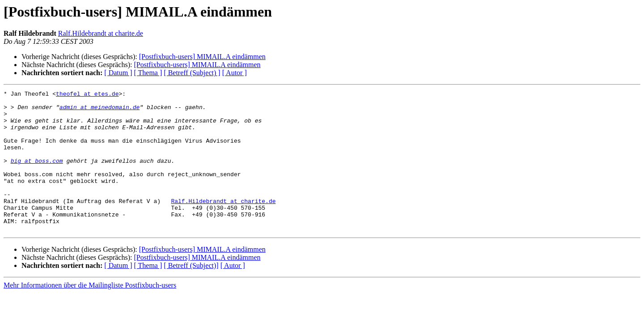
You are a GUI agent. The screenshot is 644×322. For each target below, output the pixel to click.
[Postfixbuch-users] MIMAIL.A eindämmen (202, 57)
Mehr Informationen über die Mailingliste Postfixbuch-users (90, 313)
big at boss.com (37, 175)
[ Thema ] (148, 73)
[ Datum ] (118, 73)
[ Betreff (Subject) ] (192, 73)
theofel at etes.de (87, 95)
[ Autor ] (235, 73)
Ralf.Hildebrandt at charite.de (101, 33)
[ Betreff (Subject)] (191, 294)
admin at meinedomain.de (100, 111)
